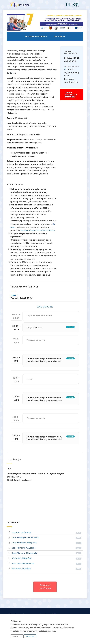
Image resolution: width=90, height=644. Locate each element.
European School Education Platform (38, 230)
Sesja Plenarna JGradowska (23, 553)
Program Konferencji (20, 532)
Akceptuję (30, 636)
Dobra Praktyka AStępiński (22, 543)
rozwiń (70, 327)
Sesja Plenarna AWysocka (22, 548)
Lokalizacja (59, 36)
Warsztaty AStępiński (20, 558)
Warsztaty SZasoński (20, 569)
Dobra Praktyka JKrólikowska (24, 538)
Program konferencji (36, 36)
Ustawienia (17, 636)
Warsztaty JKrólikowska (21, 563)
